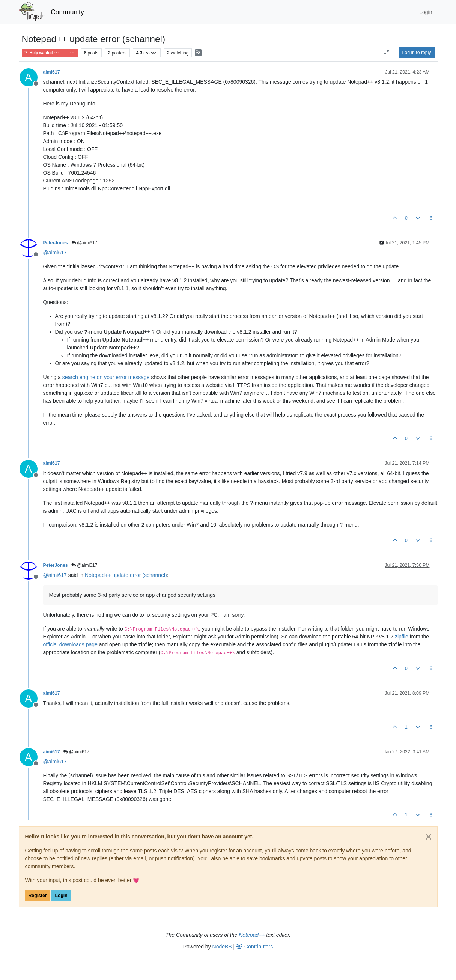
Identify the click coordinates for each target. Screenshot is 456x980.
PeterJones (56, 243)
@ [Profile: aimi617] (55, 253)
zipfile (402, 637)
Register (38, 896)
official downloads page (70, 644)
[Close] (429, 837)
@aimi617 (84, 243)
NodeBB (222, 947)
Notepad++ (252, 935)
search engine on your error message (106, 377)
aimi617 (52, 72)
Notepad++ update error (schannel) (126, 575)
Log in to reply (417, 53)
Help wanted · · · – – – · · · (50, 53)
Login (61, 896)
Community (67, 12)
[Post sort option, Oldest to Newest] (386, 53)
